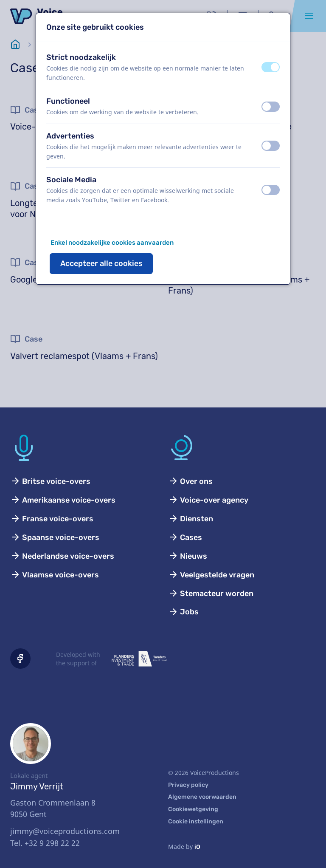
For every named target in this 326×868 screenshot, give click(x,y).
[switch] (271, 67)
